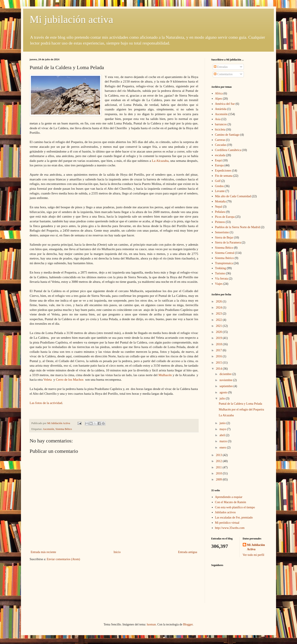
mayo (223, 429)
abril (223, 435)
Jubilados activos (225, 512)
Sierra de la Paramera (228, 242)
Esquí (219, 160)
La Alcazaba (160, 161)
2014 (219, 369)
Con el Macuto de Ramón (231, 502)
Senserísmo (222, 232)
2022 (219, 320)
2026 (219, 301)
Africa (219, 93)
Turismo (220, 273)
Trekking (221, 268)
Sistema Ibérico (224, 258)
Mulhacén (166, 375)
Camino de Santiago (227, 135)
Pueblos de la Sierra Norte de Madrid (238, 227)
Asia (218, 119)
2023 (219, 314)
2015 (219, 363)
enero (223, 448)
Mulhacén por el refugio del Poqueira (241, 409)
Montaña (220, 201)
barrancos (221, 124)
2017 (219, 350)
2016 (219, 356)
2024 (219, 308)
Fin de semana (224, 176)
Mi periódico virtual (227, 523)
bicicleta (220, 130)
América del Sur (225, 104)
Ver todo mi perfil (254, 555)
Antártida (221, 109)
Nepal (219, 207)
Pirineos (220, 222)
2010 (219, 473)
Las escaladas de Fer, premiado (234, 518)
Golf (218, 181)
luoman (151, 624)
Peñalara (220, 212)
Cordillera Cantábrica (228, 150)
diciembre (226, 374)
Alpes (219, 99)
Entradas (221, 67)
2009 (219, 479)
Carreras (220, 140)
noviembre (226, 380)
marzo (224, 441)
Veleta (48, 379)
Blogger (188, 624)
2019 (219, 338)
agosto (224, 392)
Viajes (219, 284)
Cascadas (221, 145)
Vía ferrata (222, 279)
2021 (219, 326)
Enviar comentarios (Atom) (63, 559)
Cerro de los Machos (70, 379)
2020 (219, 332)
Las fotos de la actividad (46, 403)
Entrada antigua (188, 552)
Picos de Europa (225, 217)
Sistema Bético (64, 429)
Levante (220, 191)
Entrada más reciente (43, 552)
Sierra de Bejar (224, 238)
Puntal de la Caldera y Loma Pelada (240, 404)
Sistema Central (225, 253)
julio (223, 398)
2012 (219, 461)
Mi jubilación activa (71, 19)
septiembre (226, 386)
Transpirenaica (224, 263)
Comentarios (223, 74)
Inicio (117, 552)
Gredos (219, 186)
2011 (219, 467)
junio (223, 423)
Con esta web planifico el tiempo (235, 507)
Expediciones (223, 171)
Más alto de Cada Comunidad (233, 196)
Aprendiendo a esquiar (229, 497)
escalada (220, 155)
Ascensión (48, 429)
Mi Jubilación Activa (256, 547)
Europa (219, 165)
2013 (219, 455)
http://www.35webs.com (230, 528)
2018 (219, 344)
